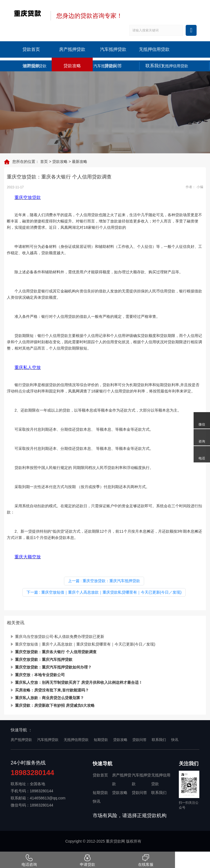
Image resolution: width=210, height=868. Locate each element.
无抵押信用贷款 (154, 49)
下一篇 (104, 592)
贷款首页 (31, 49)
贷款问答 (113, 66)
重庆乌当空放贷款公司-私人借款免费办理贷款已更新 (60, 637)
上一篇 (104, 581)
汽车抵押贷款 (113, 49)
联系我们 (154, 66)
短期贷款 (31, 66)
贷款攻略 (72, 66)
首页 (44, 162)
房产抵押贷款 (72, 49)
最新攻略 (80, 162)
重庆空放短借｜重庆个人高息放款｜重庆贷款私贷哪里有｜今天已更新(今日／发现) (85, 644)
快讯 (175, 740)
